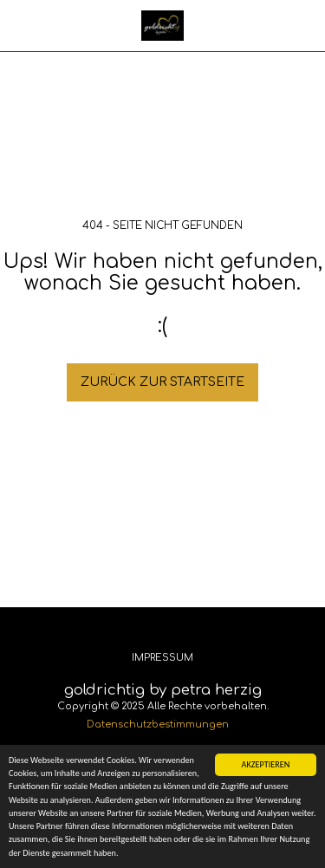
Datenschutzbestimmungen (158, 724)
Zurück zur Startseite (162, 382)
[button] (19, 25)
